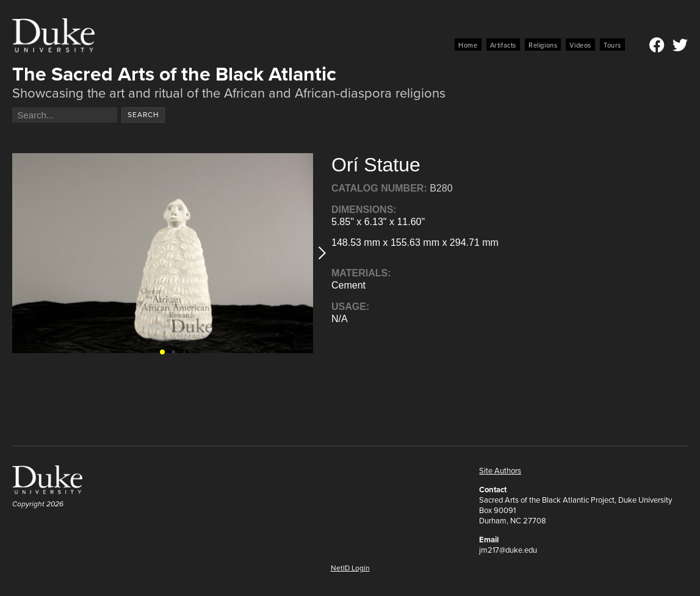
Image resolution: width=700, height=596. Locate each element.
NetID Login (350, 568)
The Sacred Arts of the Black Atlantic (174, 74)
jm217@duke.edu (508, 550)
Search (143, 115)
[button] (318, 253)
